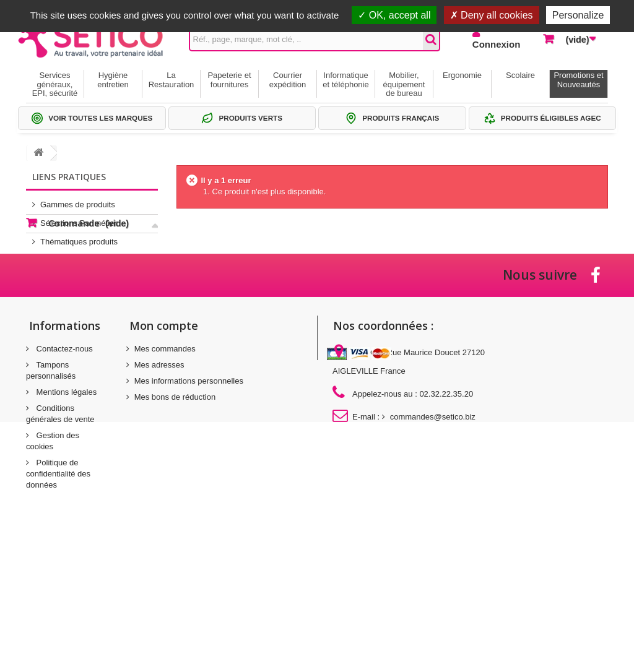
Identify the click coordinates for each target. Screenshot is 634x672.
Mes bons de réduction (175, 510)
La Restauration (172, 80)
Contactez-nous (63, 462)
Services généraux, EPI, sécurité (55, 84)
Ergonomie (462, 75)
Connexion (497, 44)
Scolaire (520, 75)
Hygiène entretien (113, 80)
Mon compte (164, 439)
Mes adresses (159, 478)
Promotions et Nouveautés (578, 80)
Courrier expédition (288, 80)
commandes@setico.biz (433, 530)
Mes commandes (165, 462)
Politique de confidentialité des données (58, 587)
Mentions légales (65, 505)
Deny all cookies (492, 15)
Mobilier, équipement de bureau (404, 84)
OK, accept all (394, 15)
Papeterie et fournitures (229, 80)
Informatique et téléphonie (345, 80)
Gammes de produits (78, 200)
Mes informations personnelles (189, 494)
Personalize (578, 15)
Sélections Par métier (79, 218)
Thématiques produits (79, 237)
